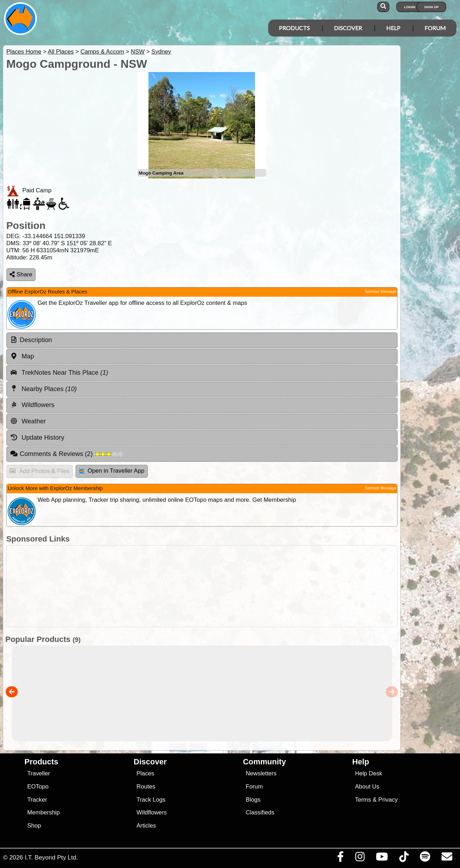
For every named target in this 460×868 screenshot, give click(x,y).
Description (36, 340)
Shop (34, 826)
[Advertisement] (234, 586)
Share (21, 274)
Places (145, 773)
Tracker (37, 800)
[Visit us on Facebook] (340, 858)
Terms (363, 800)
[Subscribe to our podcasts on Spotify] (425, 858)
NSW (138, 52)
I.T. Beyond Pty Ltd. (51, 857)
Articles (146, 826)
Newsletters (261, 773)
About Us (367, 787)
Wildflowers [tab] (32, 405)
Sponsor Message (381, 291)
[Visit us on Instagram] (360, 858)
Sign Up (431, 7)
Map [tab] (22, 356)
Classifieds (260, 812)
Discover (348, 28)
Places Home (24, 52)
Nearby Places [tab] (43, 389)
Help (393, 28)
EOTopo (38, 787)
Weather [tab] (28, 421)
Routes (146, 787)
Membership (44, 812)
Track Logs (151, 800)
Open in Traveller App (112, 471)
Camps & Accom (102, 52)
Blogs (253, 800)
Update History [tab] (37, 438)
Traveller (39, 773)
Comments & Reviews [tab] (66, 454)
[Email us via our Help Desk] (447, 858)
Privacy (388, 800)
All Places (61, 52)
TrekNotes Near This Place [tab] (59, 373)
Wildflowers (151, 812)
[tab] (202, 340)
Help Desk (369, 773)
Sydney (161, 52)
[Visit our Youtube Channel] (382, 858)
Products (294, 28)
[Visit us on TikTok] (404, 858)
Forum (435, 28)
